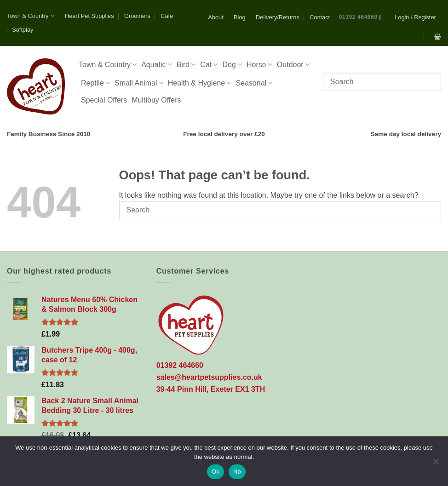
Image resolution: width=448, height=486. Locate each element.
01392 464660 (358, 17)
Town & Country (31, 16)
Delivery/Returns (278, 17)
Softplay (23, 30)
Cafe (167, 16)
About (215, 17)
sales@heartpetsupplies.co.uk (209, 377)
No (237, 472)
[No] (436, 464)
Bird (186, 65)
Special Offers (104, 100)
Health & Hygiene (200, 83)
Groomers (137, 16)
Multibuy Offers (156, 100)
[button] (415, 17)
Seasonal (254, 83)
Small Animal (139, 83)
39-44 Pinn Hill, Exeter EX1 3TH (211, 389)
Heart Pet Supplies (89, 16)
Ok (215, 472)
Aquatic (157, 65)
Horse (259, 65)
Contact (320, 17)
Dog (232, 65)
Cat (209, 65)
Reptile (95, 83)
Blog (240, 17)
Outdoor (293, 65)
